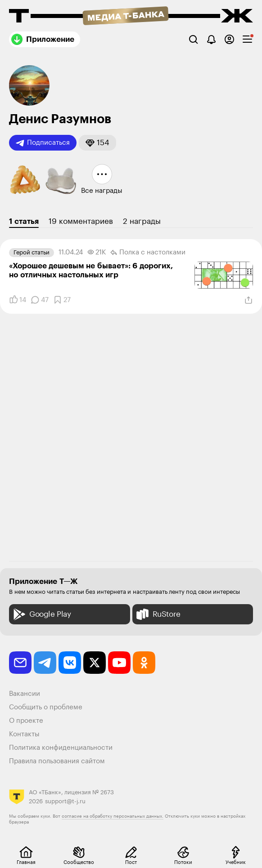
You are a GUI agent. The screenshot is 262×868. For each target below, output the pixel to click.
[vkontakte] (70, 663)
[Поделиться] (248, 300)
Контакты (24, 734)
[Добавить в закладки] (62, 300)
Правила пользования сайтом (57, 761)
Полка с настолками (148, 253)
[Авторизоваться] (229, 39)
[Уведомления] (211, 39)
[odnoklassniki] (144, 663)
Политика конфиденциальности (61, 748)
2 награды (142, 221)
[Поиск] (193, 39)
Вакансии (25, 694)
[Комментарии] (40, 300)
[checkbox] (247, 39)
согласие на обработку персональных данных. (113, 816)
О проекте (26, 721)
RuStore (158, 614)
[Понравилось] (18, 300)
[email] (20, 663)
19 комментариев (81, 221)
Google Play (41, 614)
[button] (97, 143)
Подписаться (43, 143)
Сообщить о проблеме (46, 707)
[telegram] (45, 663)
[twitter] (95, 663)
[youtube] (119, 663)
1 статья (24, 221)
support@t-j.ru (65, 801)
